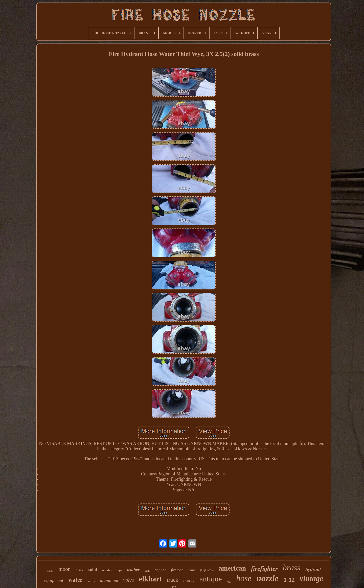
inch (147, 571)
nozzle (268, 578)
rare (192, 570)
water (75, 580)
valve (128, 580)
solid (93, 570)
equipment (54, 580)
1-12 (289, 580)
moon (65, 569)
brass (292, 568)
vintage (312, 579)
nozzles (107, 570)
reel (229, 582)
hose (244, 578)
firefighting (207, 570)
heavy (189, 580)
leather (133, 570)
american (232, 568)
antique (211, 579)
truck (173, 580)
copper (160, 570)
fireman (177, 570)
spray (91, 581)
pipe (119, 570)
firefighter (264, 569)
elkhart (150, 579)
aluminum (109, 580)
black (79, 570)
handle (50, 571)
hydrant (313, 569)
